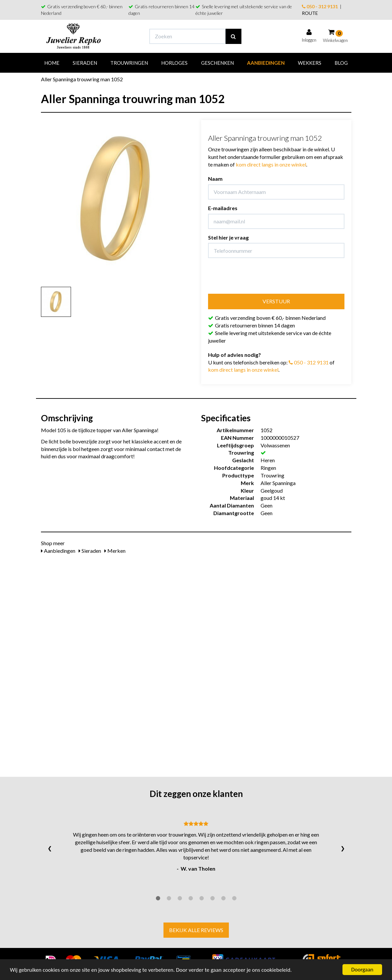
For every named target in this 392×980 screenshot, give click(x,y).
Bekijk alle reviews (196, 930)
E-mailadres (223, 208)
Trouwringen (129, 63)
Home (52, 63)
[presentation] (258, 276)
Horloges (174, 63)
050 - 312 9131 (320, 6)
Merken (115, 551)
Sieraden (85, 63)
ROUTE (310, 13)
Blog (341, 63)
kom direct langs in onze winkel (271, 164)
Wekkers (310, 63)
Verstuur (276, 301)
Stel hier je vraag (228, 237)
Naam (215, 179)
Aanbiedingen (266, 63)
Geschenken (217, 63)
